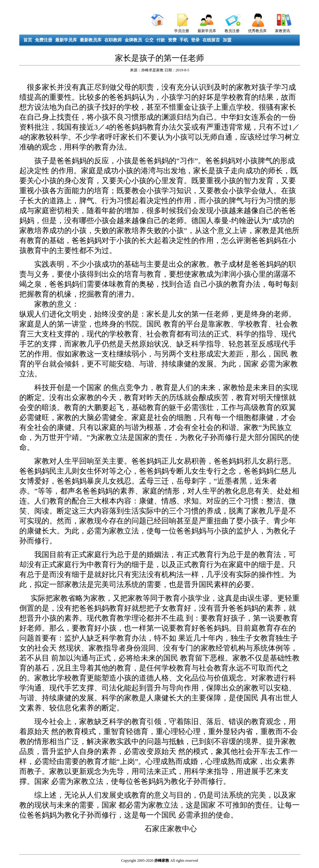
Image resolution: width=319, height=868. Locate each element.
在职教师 (113, 40)
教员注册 (232, 31)
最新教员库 (91, 40)
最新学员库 (207, 31)
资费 (172, 40)
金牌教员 (133, 40)
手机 (184, 40)
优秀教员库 (257, 31)
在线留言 (211, 40)
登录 (195, 40)
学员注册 (182, 31)
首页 (28, 40)
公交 (149, 40)
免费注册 (44, 40)
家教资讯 (283, 31)
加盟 (227, 40)
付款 (161, 40)
